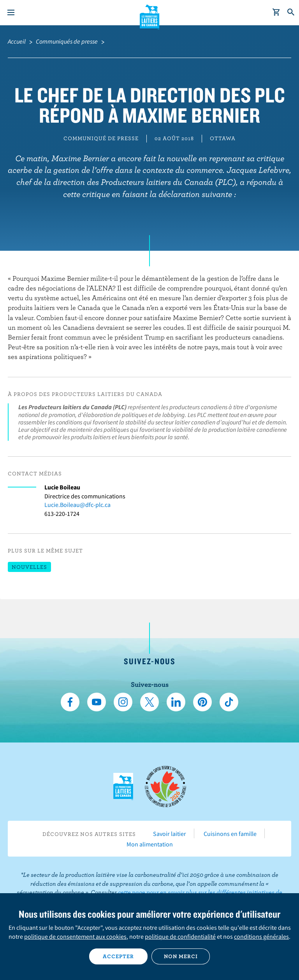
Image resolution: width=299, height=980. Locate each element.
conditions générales (261, 936)
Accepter (118, 956)
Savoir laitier (170, 834)
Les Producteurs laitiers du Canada (150, 16)
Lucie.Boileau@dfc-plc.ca (77, 505)
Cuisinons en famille (230, 834)
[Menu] (11, 12)
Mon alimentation (150, 844)
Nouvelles (29, 567)
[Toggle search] (291, 12)
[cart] (276, 12)
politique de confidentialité (180, 936)
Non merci (181, 956)
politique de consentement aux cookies (75, 936)
